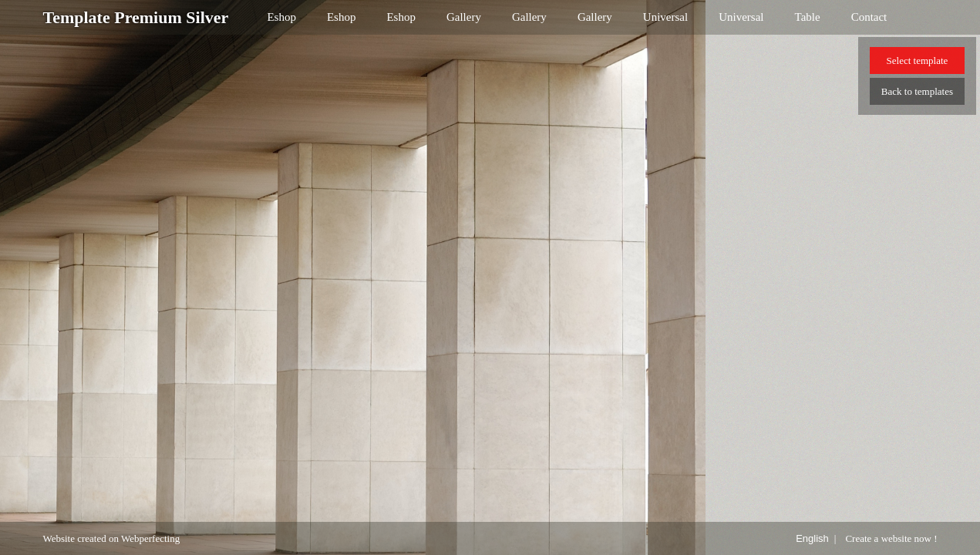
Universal (665, 17)
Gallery (464, 17)
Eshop (281, 17)
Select (918, 61)
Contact (869, 17)
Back (917, 91)
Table (808, 17)
